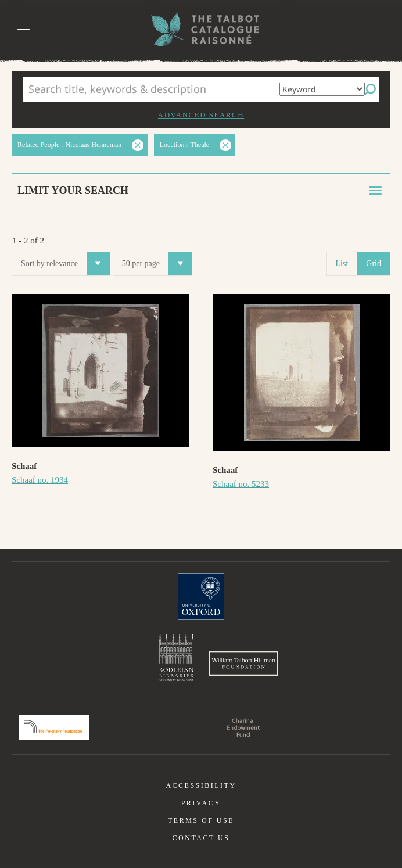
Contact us (201, 838)
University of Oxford (201, 597)
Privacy (201, 803)
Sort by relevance (65, 264)
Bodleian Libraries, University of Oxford (176, 658)
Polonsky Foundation (54, 727)
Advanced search (201, 115)
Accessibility (201, 785)
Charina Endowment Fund (243, 727)
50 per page (157, 264)
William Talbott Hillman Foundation (243, 663)
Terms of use (201, 820)
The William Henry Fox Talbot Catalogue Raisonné (201, 29)
